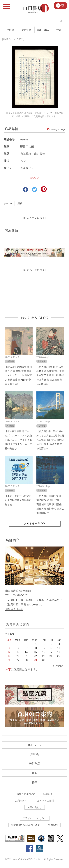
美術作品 (26, 30)
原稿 (20, 203)
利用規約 (53, 825)
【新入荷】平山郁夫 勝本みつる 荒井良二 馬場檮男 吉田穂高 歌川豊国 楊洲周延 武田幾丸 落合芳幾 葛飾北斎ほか (50, 440)
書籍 (35, 773)
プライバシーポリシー (35, 818)
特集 (59, 30)
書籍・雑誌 (43, 30)
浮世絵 (10, 30)
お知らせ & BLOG (34, 318)
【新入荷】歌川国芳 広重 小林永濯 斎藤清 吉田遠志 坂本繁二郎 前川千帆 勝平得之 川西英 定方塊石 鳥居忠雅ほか (50, 375)
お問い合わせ (35, 807)
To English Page (56, 129)
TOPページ (35, 745)
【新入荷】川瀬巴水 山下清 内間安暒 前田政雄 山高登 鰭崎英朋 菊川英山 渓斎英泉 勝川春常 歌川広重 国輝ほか (50, 504)
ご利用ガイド (22, 801)
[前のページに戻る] (13, 39)
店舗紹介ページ (14, 609)
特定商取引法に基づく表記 (26, 825)
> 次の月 (58, 666)
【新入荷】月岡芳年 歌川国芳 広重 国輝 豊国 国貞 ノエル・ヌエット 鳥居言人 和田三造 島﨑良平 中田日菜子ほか (18, 375)
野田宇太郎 (27, 147)
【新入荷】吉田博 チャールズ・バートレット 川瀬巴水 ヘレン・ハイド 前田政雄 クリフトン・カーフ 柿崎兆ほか (19, 440)
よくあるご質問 (46, 801)
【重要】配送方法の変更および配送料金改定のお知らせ (18, 500)
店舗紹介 (48, 794)
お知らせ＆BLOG (26, 794)
